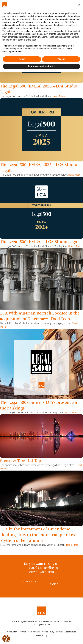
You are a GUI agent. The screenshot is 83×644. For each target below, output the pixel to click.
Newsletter (12, 632)
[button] (79, 5)
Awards (22, 632)
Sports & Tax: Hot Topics (23, 460)
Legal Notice (70, 632)
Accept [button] (61, 59)
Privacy (60, 632)
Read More (59, 96)
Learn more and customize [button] (41, 66)
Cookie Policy (48, 632)
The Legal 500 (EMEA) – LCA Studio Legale (40, 241)
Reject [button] (22, 59)
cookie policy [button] (32, 46)
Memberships (34, 632)
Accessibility (42, 635)
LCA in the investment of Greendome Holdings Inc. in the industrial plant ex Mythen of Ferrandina (38, 535)
